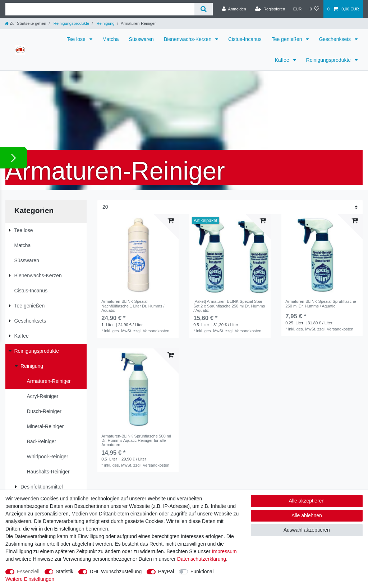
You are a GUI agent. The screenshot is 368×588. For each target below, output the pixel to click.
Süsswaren (141, 39)
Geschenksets (335, 39)
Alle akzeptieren (307, 501)
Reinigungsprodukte (71, 23)
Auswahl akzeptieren (307, 530)
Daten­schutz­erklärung (202, 559)
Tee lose (77, 39)
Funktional (202, 571)
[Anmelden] (234, 9)
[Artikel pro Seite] (230, 207)
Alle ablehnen (307, 515)
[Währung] (297, 9)
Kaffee (282, 60)
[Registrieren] (270, 9)
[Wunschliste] (314, 9)
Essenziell (28, 571)
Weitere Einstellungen (30, 579)
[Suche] (204, 9)
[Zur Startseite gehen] (26, 23)
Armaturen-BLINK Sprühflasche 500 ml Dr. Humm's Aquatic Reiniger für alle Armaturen (136, 441)
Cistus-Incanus (245, 39)
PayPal (166, 571)
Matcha (111, 39)
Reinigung (105, 23)
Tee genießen (288, 39)
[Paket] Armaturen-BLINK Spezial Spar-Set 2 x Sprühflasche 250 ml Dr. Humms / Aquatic (229, 306)
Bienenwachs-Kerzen (188, 39)
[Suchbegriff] (100, 9)
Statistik (65, 571)
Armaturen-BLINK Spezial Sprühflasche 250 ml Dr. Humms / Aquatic (321, 304)
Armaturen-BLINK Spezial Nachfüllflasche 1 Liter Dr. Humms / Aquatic (133, 306)
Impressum (224, 551)
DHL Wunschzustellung (116, 571)
